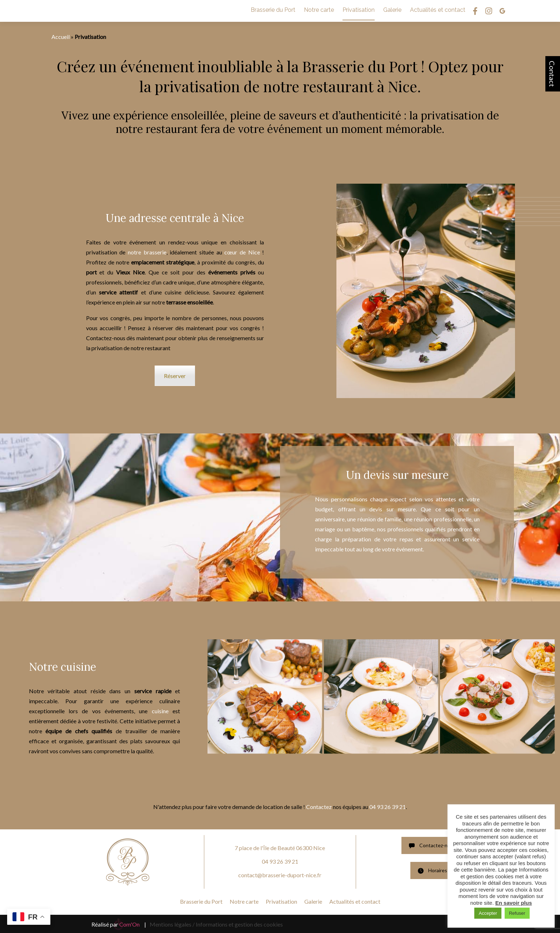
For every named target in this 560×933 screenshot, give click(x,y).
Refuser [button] (517, 913)
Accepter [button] (488, 913)
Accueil (61, 37)
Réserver (175, 376)
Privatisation (359, 10)
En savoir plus (514, 903)
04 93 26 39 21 (387, 807)
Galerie (392, 10)
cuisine (162, 711)
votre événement (402, 549)
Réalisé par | (119, 924)
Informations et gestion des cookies (239, 924)
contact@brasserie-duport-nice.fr (280, 875)
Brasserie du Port (273, 10)
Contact (552, 74)
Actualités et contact (438, 10)
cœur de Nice (242, 252)
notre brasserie (147, 252)
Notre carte (319, 10)
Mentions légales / (172, 924)
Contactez (319, 807)
